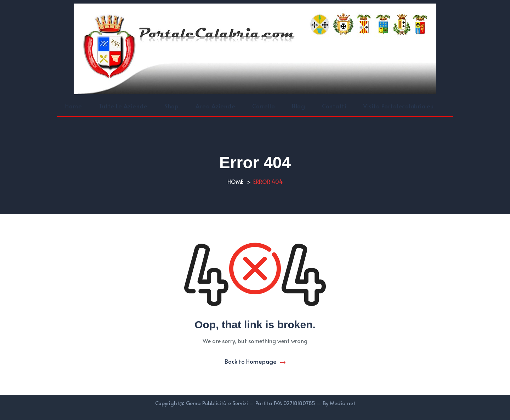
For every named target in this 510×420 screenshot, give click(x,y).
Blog (298, 106)
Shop (171, 106)
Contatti (334, 106)
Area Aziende (215, 106)
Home (73, 106)
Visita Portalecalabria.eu (398, 106)
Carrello (263, 106)
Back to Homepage (255, 361)
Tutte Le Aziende (123, 106)
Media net (342, 403)
